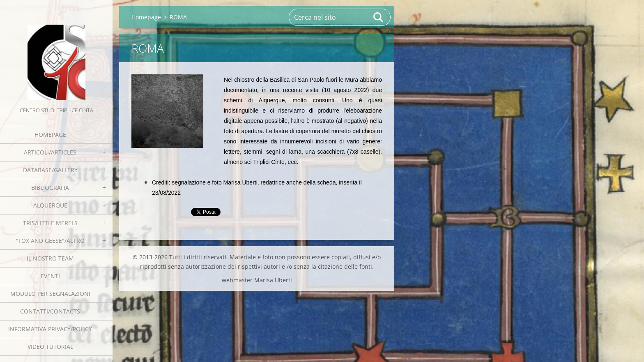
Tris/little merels (50, 223)
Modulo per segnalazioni (50, 294)
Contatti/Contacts (50, 311)
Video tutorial (50, 347)
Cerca (379, 17)
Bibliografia (50, 188)
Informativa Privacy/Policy (50, 329)
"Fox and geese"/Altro (50, 241)
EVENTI (50, 276)
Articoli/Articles (50, 152)
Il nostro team (50, 258)
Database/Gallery (50, 170)
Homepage (50, 135)
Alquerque (50, 205)
